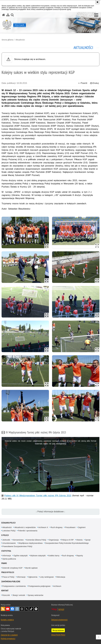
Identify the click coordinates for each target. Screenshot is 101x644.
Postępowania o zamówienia (14, 586)
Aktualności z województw (25, 527)
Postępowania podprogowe (39, 586)
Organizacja (54, 540)
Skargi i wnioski (19, 595)
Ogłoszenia (33, 577)
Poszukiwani (70, 527)
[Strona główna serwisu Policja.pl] (4, 15)
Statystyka (6, 551)
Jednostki (6, 540)
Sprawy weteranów (36, 595)
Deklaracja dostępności (59, 620)
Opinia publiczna (9, 559)
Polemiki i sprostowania (28, 531)
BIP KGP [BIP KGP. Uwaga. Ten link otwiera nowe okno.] (61, 609)
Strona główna (7, 40)
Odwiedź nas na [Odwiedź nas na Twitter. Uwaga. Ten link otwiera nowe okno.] (27, 609)
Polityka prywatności (8, 638)
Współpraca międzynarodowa (31, 543)
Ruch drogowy (57, 527)
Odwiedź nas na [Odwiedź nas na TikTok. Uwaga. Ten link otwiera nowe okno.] (31, 609)
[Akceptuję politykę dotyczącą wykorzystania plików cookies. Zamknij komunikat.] (97, 2)
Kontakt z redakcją (7, 620)
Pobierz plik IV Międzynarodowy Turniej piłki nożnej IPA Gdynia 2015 (38, 496)
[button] (96, 15)
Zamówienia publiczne (11, 581)
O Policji (5, 535)
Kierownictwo (18, 540)
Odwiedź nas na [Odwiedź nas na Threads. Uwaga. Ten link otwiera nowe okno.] (22, 609)
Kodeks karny (54, 556)
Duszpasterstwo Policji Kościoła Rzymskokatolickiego (67, 543)
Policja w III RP (67, 540)
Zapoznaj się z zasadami (9, 635)
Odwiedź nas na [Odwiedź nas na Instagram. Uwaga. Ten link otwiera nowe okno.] (17, 609)
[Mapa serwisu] (8, 15)
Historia (79, 540)
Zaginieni (82, 527)
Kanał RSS (3, 609)
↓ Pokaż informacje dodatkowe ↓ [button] (50, 512)
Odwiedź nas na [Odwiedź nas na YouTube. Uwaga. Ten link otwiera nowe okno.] (8, 609)
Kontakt (5, 591)
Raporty (80, 556)
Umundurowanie (9, 543)
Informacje (7, 556)
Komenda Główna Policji (36, 540)
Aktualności (20, 40)
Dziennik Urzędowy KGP (12, 568)
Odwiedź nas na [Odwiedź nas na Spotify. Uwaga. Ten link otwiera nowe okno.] (36, 609)
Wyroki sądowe (31, 568)
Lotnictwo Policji (9, 531)
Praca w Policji (8, 572)
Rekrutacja (61, 577)
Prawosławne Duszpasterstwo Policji (17, 546)
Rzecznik (6, 595)
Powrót (83, 83)
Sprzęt (88, 540)
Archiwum (57, 586)
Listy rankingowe (47, 577)
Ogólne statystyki (21, 556)
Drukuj (94, 83)
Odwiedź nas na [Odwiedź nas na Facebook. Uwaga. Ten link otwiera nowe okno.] (12, 609)
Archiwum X (43, 527)
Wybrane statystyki (38, 556)
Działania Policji (8, 523)
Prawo (4, 563)
